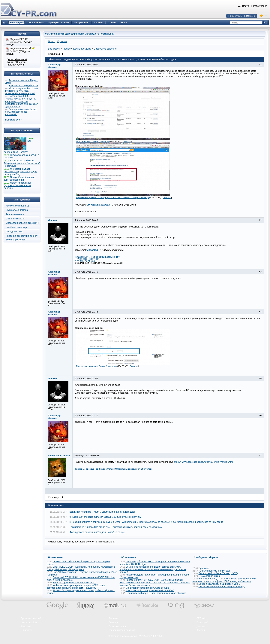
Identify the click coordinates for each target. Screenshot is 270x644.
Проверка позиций (31, 618)
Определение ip (14, 232)
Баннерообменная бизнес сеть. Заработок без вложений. (21, 112)
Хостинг (201, 630)
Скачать (127, 141)
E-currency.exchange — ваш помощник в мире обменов (156, 593)
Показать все (12, 120)
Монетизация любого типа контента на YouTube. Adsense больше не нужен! (21, 91)
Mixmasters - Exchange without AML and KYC (150, 591)
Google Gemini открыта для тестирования (20, 179)
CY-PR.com (144, 636)
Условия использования (122, 630)
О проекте (26, 630)
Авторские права (118, 626)
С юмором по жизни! (210, 576)
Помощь (113, 622)
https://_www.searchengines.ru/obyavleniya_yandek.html (204, 462)
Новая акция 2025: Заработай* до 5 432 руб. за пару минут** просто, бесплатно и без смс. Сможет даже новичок (21, 101)
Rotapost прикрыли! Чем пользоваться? (75, 583)
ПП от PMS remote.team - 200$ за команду (222, 587)
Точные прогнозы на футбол (214, 571)
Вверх (247, 631)
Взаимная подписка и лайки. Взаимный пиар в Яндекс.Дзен (103, 512)
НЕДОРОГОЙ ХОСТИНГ (87, 259)
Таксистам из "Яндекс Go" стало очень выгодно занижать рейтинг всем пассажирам (116, 527)
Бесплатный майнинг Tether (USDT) (218, 573)
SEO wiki (201, 618)
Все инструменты (15, 240)
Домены (201, 626)
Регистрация (260, 6)
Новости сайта (29, 622)
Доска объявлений (17, 60)
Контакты (26, 626)
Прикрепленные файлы (89, 86)
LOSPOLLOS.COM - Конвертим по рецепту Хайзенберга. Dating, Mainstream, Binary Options (81, 568)
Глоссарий (202, 622)
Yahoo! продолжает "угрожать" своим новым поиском (18, 185)
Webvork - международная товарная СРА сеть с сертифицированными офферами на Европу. (76, 587)
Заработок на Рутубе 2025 (23, 86)
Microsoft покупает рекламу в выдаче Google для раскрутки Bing (21, 172)
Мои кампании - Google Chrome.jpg (93, 141)
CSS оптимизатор (15, 219)
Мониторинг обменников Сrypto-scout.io (147, 588)
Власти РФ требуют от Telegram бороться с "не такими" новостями (22, 163)
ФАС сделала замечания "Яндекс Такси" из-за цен (97, 532)
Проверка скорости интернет (22, 236)
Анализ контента (15, 214)
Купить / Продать (16, 62)
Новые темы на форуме (242, 16)
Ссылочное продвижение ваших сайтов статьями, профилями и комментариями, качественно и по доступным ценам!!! (153, 569)
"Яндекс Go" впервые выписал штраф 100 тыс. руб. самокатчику (105, 517)
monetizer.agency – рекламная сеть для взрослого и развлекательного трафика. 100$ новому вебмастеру (224, 580)
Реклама (113, 618)
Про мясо (204, 568)
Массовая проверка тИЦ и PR (22, 223)
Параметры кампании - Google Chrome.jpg (96, 366)
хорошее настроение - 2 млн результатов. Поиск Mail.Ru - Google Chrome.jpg (113, 197)
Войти (246, 6)
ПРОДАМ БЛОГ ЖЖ (85, 261)
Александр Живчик (98, 205)
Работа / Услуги (15, 65)
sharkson (92, 250)
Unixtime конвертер (16, 227)
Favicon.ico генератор (18, 206)
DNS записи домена (17, 210)
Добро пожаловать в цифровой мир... (219, 584)
